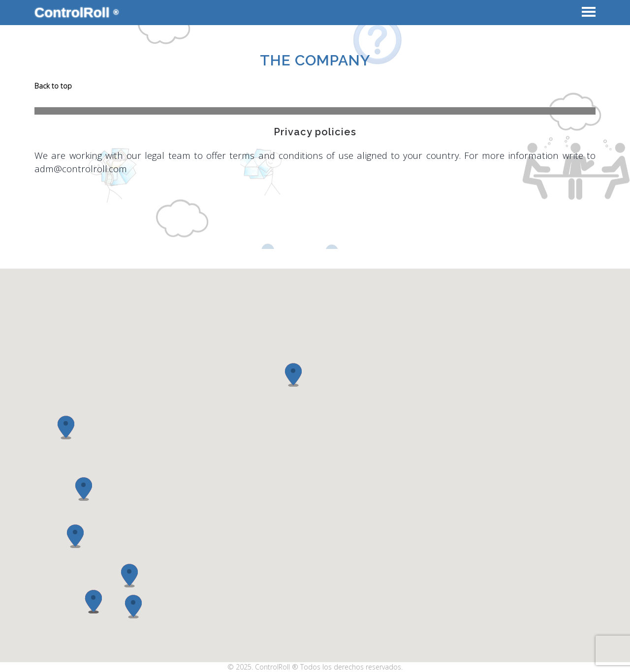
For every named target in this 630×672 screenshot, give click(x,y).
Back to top (53, 86)
